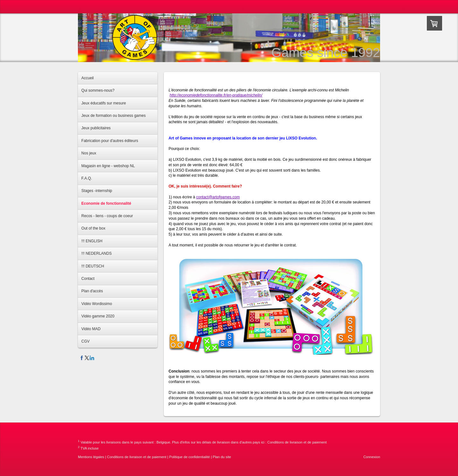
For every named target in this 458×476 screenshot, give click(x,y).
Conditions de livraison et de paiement (297, 442)
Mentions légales (91, 457)
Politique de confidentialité (190, 457)
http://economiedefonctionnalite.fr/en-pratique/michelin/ (216, 95)
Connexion (372, 457)
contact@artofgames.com (218, 197)
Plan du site (222, 457)
